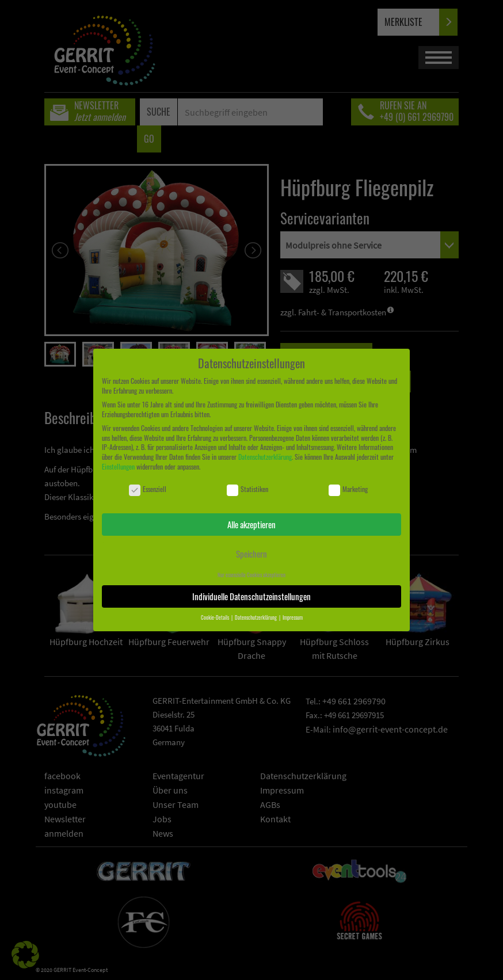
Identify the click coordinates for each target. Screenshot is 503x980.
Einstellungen (118, 466)
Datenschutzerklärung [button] (256, 617)
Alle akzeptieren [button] (251, 524)
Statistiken (247, 489)
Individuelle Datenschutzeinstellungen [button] (251, 596)
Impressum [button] (293, 617)
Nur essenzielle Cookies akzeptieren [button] (251, 575)
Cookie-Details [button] (216, 617)
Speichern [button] (251, 554)
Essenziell (148, 489)
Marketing (348, 489)
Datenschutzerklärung (265, 457)
